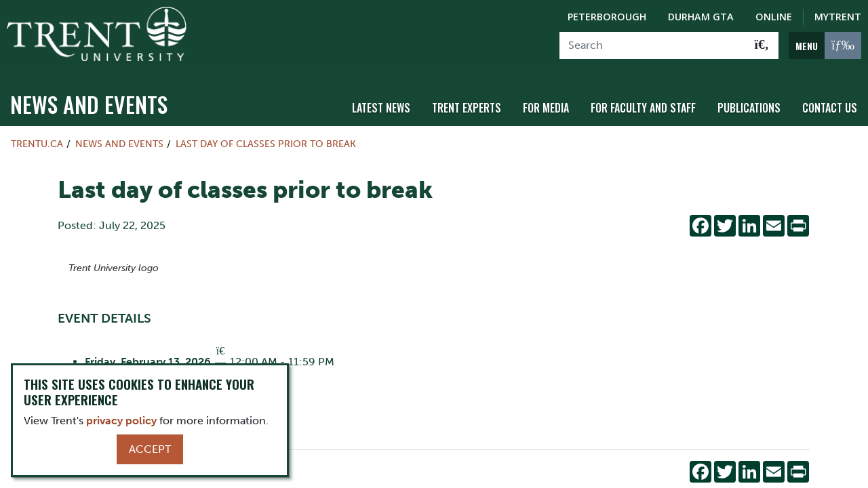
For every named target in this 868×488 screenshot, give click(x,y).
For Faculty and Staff (643, 104)
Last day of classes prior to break (266, 140)
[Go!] (762, 45)
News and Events (89, 100)
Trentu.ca (37, 140)
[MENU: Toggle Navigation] (825, 45)
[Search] (653, 45)
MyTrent (838, 17)
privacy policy (121, 421)
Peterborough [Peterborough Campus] (607, 17)
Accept (150, 449)
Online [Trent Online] (774, 17)
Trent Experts (467, 104)
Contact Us (830, 104)
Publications (749, 104)
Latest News (381, 104)
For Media (546, 104)
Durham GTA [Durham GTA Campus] (701, 17)
